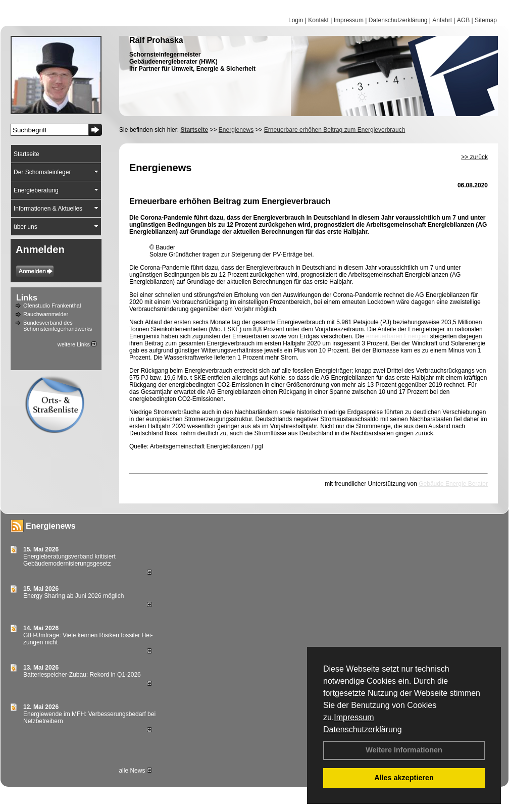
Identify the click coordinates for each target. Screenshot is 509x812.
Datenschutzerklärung (363, 729)
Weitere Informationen (404, 750)
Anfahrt (442, 20)
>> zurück (474, 157)
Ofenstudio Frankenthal (52, 306)
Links (27, 298)
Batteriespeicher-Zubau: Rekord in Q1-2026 (82, 675)
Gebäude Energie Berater (453, 484)
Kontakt (318, 20)
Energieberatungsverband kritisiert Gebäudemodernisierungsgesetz (69, 560)
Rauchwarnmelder (46, 314)
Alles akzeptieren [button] (404, 778)
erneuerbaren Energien (397, 336)
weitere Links (77, 344)
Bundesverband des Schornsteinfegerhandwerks (58, 326)
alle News (135, 771)
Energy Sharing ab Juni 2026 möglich (73, 596)
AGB (463, 20)
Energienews (51, 526)
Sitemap (486, 20)
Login (296, 20)
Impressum (354, 717)
